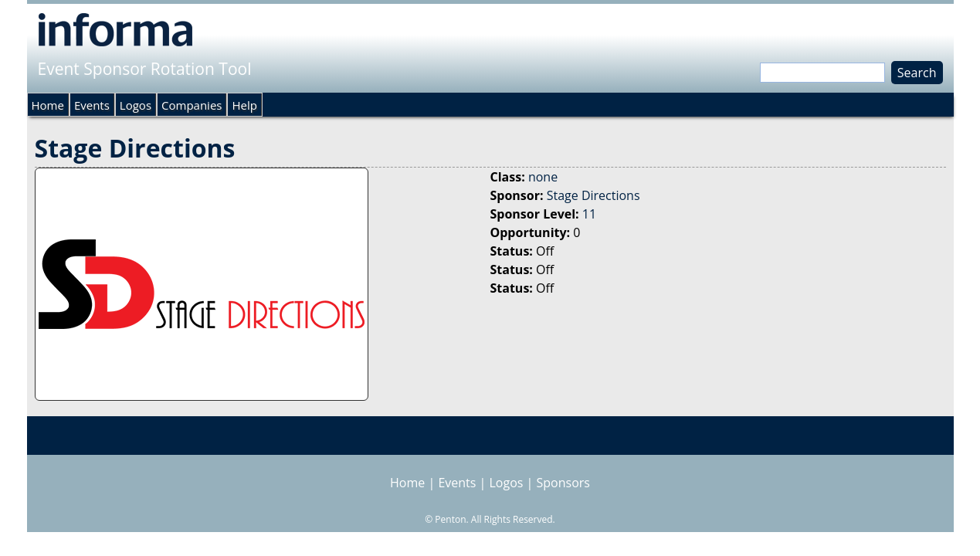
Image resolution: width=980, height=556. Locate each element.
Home (48, 105)
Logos (136, 105)
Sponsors (563, 483)
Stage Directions (593, 195)
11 (589, 214)
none (543, 177)
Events (92, 105)
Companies (192, 105)
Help (244, 105)
